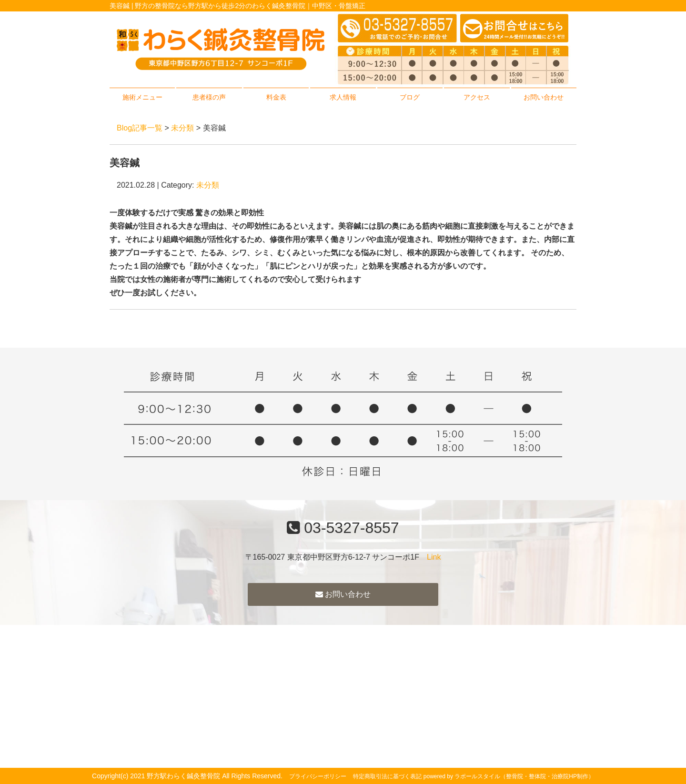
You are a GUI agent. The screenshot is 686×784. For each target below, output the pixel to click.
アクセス (477, 97)
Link (434, 557)
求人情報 (343, 97)
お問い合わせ (544, 97)
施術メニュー (142, 97)
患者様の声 (209, 97)
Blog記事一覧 (140, 128)
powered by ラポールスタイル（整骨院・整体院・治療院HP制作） (509, 776)
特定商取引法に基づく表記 (387, 776)
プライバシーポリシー (318, 776)
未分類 (182, 128)
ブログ (410, 97)
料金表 (276, 97)
